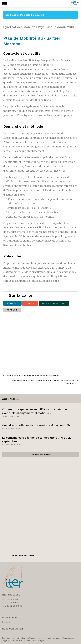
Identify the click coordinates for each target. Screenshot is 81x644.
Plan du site (26, 641)
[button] (5, 3)
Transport (30, 303)
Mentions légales (39, 641)
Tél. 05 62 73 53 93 (12, 606)
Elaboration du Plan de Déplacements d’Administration (32, 375)
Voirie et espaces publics (54, 303)
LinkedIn (7, 622)
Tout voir (12, 310)
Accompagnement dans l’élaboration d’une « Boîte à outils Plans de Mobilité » (43, 382)
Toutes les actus (40, 455)
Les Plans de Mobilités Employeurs (25, 15)
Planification (12, 303)
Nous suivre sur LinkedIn (24, 555)
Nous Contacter (12, 629)
